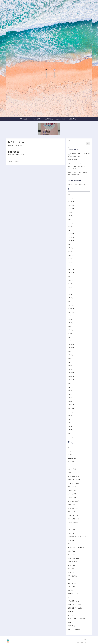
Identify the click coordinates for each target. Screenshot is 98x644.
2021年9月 (71, 276)
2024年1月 (71, 198)
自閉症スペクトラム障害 (75, 605)
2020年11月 (71, 309)
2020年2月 (71, 337)
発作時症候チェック (73, 565)
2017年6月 (71, 419)
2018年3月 (71, 398)
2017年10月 (71, 408)
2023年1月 (71, 230)
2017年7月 (71, 416)
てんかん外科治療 (73, 508)
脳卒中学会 (71, 572)
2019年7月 (71, 355)
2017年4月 (71, 426)
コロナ (70, 465)
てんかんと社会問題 (73, 483)
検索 (69, 141)
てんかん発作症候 (73, 515)
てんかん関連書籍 (73, 522)
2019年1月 (71, 369)
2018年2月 (71, 401)
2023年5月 (71, 219)
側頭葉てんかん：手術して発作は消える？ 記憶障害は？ (78, 174)
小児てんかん (71, 555)
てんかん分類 (71, 505)
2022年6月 (71, 248)
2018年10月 (71, 380)
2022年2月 (71, 262)
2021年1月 (71, 301)
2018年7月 (71, 387)
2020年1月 (71, 341)
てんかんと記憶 (72, 487)
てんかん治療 (71, 512)
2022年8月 (71, 244)
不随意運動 (71, 533)
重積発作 (70, 615)
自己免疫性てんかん (73, 601)
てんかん (70, 473)
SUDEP (70, 455)
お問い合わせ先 (87, 640)
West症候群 (71, 462)
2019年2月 (71, 366)
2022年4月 (71, 255)
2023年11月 (71, 205)
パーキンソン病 (72, 526)
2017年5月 (71, 423)
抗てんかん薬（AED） (74, 558)
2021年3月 (71, 294)
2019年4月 (71, 362)
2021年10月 (71, 273)
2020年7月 (71, 323)
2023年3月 (71, 223)
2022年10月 (71, 241)
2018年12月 (71, 373)
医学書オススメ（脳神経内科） (76, 547)
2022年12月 (71, 234)
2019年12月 (71, 344)
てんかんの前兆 (72, 490)
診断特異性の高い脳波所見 (75, 608)
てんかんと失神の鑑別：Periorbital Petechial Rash (77, 168)
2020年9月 (71, 316)
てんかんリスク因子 (73, 501)
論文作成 (70, 612)
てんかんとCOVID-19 (74, 480)
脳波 (69, 580)
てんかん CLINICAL (73, 476)
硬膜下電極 (71, 569)
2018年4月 (71, 394)
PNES (69, 451)
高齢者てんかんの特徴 (74, 629)
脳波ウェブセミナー (73, 583)
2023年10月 (71, 209)
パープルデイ (71, 530)
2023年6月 (71, 216)
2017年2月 (71, 433)
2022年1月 (71, 266)
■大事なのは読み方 (73, 160)
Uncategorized (72, 458)
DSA (69, 448)
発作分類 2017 (72, 562)
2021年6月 (71, 284)
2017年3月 (71, 430)
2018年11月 (71, 376)
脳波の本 (70, 590)
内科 (69, 544)
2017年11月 (71, 405)
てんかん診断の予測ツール (75, 519)
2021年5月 (71, 287)
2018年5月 (71, 391)
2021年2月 (71, 298)
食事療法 (70, 622)
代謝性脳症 (71, 540)
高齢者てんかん (72, 626)
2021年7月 (71, 280)
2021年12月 (71, 269)
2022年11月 (71, 237)
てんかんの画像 (72, 494)
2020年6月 (71, 326)
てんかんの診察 (72, 497)
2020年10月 (71, 312)
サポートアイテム (73, 469)
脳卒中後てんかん (73, 576)
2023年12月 (71, 202)
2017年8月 (71, 412)
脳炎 (69, 597)
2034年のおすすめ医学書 (75, 163)
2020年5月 (71, 330)
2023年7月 (71, 212)
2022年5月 (71, 252)
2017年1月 (71, 437)
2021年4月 (71, 291)
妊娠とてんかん (72, 551)
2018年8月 (71, 384)
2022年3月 (71, 259)
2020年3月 (71, 334)
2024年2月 (71, 195)
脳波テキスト (71, 587)
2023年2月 (71, 227)
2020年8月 (71, 319)
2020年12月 (71, 305)
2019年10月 (71, 348)
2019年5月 (71, 359)
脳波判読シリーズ (73, 594)
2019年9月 (71, 351)
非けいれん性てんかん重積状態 (76, 619)
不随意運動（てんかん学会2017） (77, 537)
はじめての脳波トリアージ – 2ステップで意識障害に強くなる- (79, 155)
